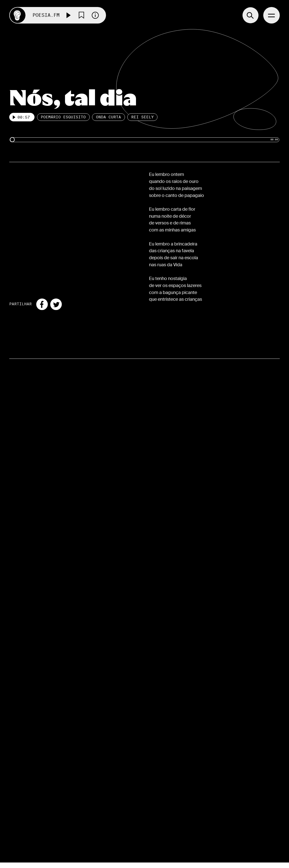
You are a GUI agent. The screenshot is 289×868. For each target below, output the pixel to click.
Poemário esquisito (63, 117)
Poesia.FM (46, 15)
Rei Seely (142, 117)
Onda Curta (108, 117)
